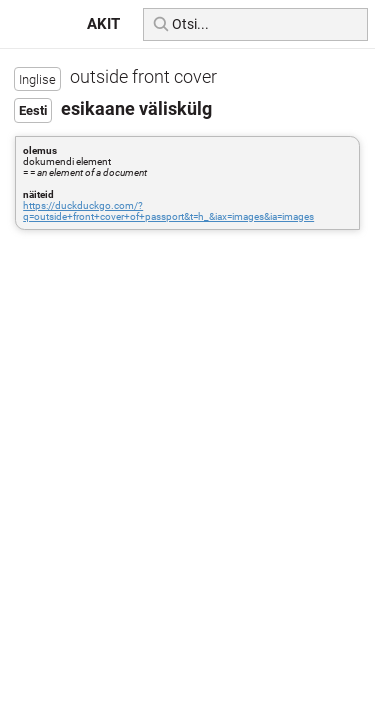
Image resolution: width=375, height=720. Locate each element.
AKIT (103, 24)
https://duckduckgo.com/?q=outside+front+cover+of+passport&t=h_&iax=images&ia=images (168, 211)
